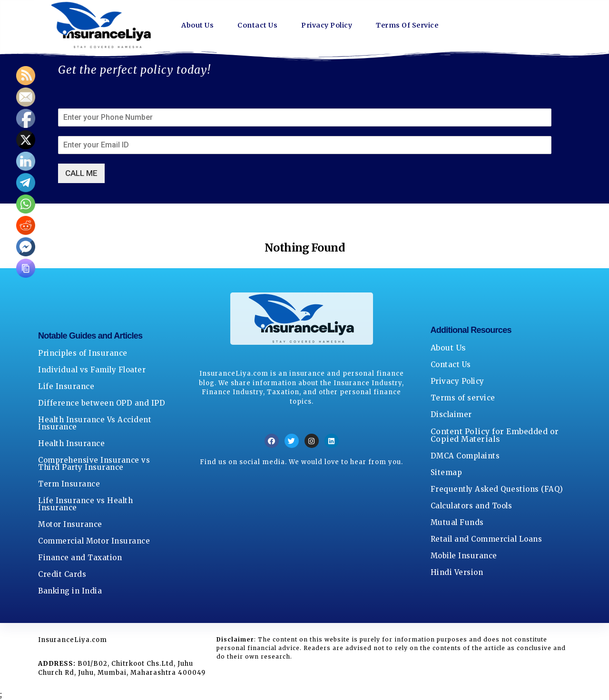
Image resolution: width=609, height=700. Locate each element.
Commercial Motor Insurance (94, 541)
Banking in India (70, 591)
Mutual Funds (457, 522)
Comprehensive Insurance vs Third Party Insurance (94, 464)
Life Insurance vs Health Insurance (85, 504)
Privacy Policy (337, 25)
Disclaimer (451, 414)
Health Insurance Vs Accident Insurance (95, 423)
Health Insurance (71, 443)
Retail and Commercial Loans (486, 539)
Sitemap (447, 472)
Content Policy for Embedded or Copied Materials (495, 435)
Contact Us (262, 25)
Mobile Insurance (464, 556)
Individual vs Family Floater (92, 370)
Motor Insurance (70, 524)
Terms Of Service (425, 25)
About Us (199, 25)
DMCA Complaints (465, 456)
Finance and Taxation (80, 558)
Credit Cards (62, 574)
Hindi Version (457, 572)
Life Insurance (66, 386)
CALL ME (81, 173)
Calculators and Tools (471, 506)
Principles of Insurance (83, 353)
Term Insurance (69, 484)
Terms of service (463, 398)
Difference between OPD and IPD (102, 403)
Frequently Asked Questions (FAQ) (497, 489)
